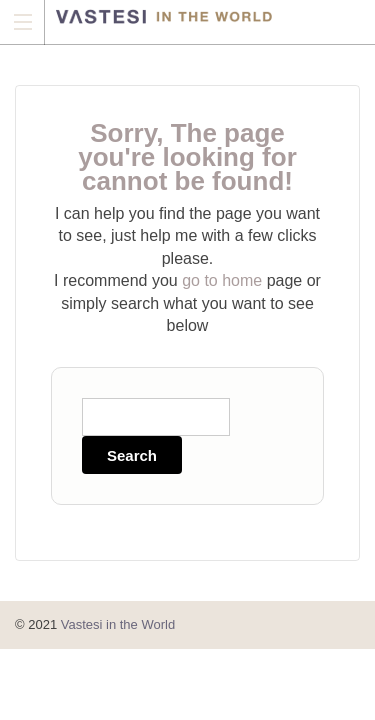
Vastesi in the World (118, 624)
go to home (222, 280)
